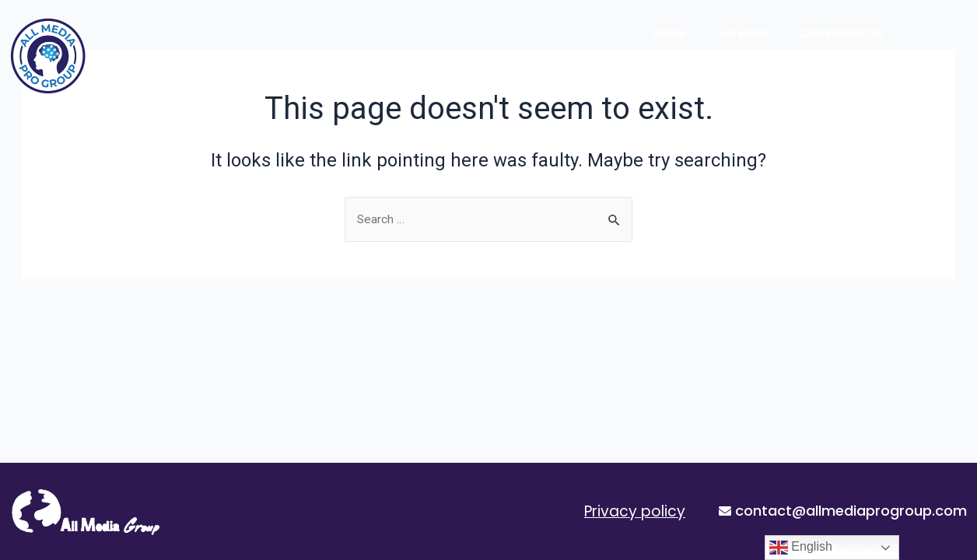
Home (669, 33)
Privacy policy (635, 511)
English (801, 548)
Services (744, 33)
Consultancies (843, 33)
